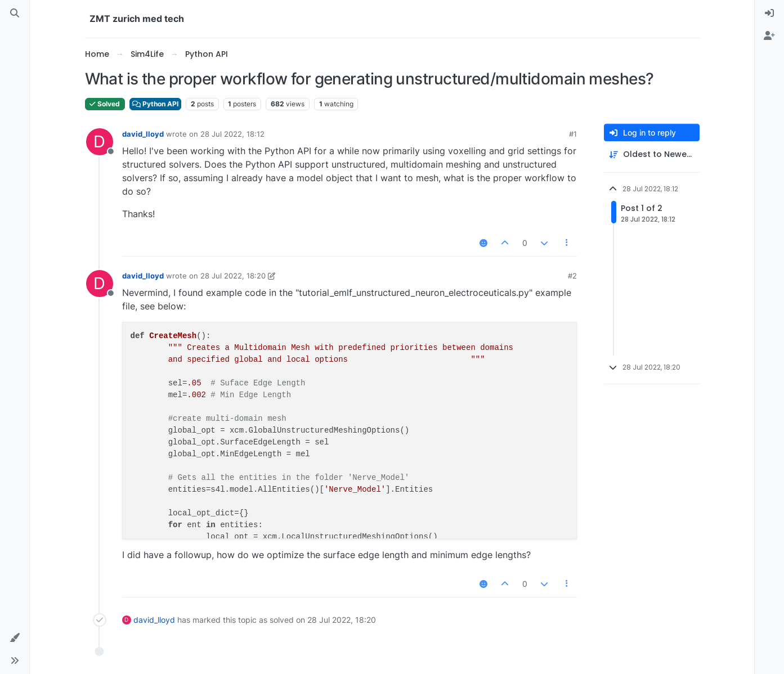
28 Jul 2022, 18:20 (233, 276)
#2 (572, 276)
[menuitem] (769, 14)
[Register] (769, 36)
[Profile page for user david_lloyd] (100, 142)
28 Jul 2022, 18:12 (232, 134)
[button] (15, 638)
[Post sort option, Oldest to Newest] (652, 154)
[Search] (15, 14)
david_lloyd (143, 134)
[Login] (769, 14)
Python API (155, 104)
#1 (573, 134)
